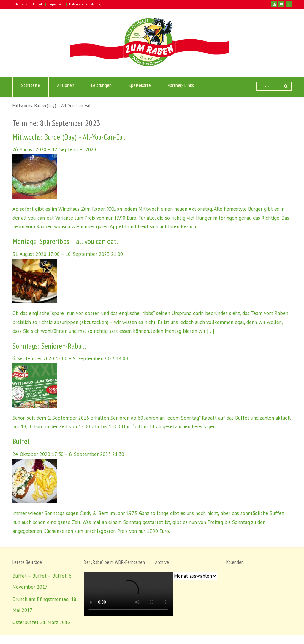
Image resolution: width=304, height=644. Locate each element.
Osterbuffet (26, 622)
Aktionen (66, 87)
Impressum (56, 4)
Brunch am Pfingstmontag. (41, 599)
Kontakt (38, 4)
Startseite (21, 4)
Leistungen (101, 87)
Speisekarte (140, 87)
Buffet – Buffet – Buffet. (40, 576)
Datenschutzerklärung (85, 4)
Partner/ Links (181, 87)
